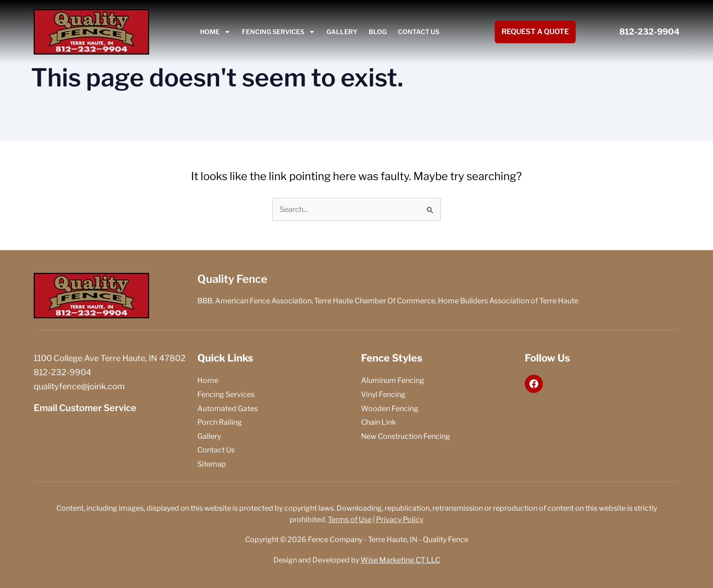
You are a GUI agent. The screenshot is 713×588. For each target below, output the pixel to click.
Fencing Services (279, 32)
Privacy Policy (400, 520)
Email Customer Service (85, 408)
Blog (378, 32)
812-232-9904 (649, 32)
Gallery (342, 32)
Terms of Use (350, 520)
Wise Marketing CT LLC (400, 560)
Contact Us (419, 32)
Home (215, 32)
